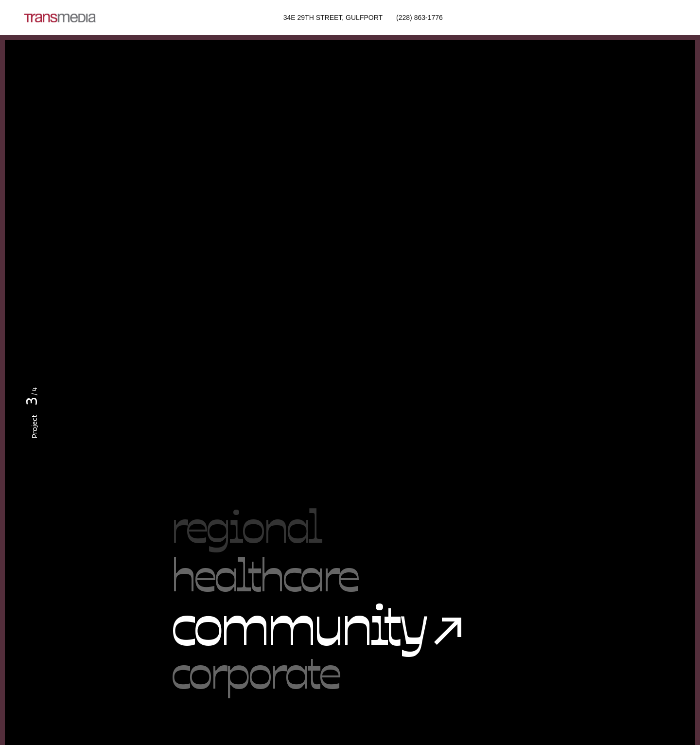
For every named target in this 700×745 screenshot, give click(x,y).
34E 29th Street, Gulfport (333, 18)
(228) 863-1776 (420, 18)
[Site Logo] (60, 17)
